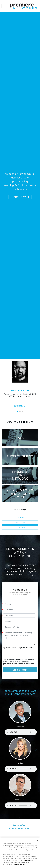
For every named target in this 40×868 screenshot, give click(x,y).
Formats (20, 518)
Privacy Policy (20, 864)
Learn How (20, 197)
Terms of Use (28, 860)
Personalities (20, 523)
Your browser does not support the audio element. (21, 732)
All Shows (20, 527)
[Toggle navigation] (4, 6)
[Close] (37, 841)
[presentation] (19, 655)
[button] (17, 411)
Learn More (20, 406)
